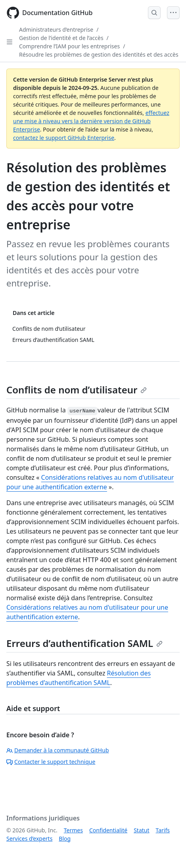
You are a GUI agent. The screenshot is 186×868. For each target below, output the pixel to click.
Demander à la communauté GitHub (58, 750)
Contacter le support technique (51, 762)
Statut (141, 830)
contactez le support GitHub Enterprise (64, 138)
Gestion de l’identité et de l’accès (61, 38)
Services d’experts (29, 838)
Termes (73, 830)
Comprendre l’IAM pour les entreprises (69, 46)
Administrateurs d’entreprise (56, 30)
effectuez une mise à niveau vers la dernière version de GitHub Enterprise (91, 121)
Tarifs (163, 830)
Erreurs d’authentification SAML (84, 643)
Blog (65, 838)
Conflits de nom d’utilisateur (77, 390)
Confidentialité (108, 830)
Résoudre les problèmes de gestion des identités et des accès (99, 54)
